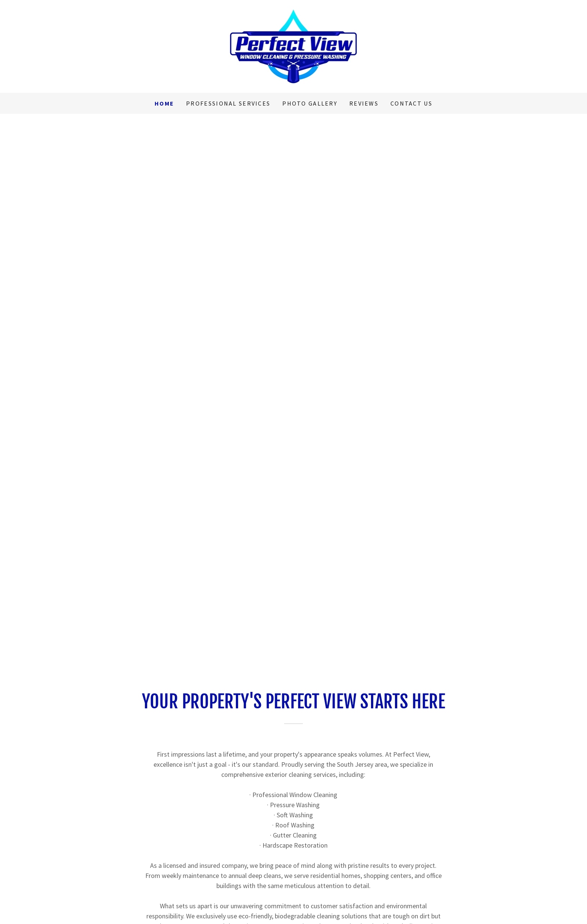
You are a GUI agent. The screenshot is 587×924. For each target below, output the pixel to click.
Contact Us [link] (411, 103)
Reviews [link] (364, 103)
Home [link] (164, 103)
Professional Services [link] (228, 103)
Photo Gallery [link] (310, 103)
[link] (294, 45)
